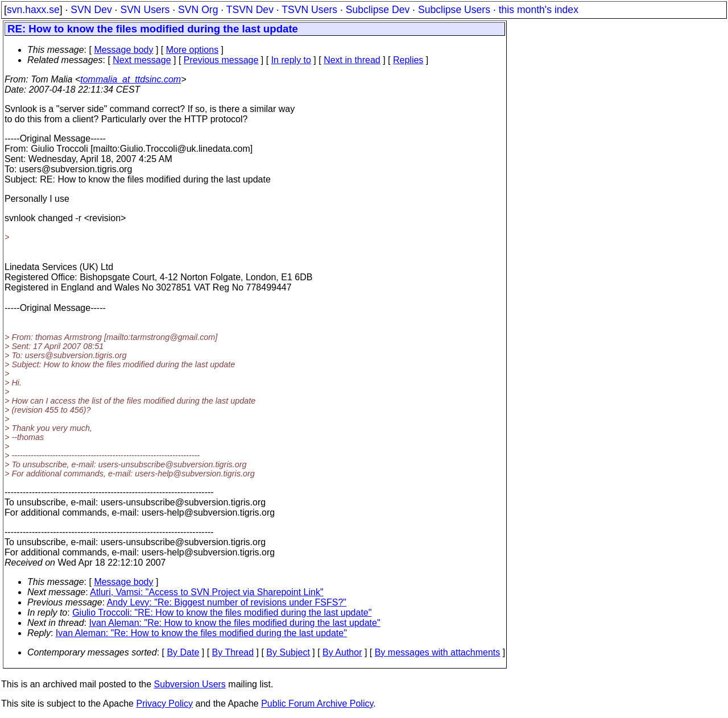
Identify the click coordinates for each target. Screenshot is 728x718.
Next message (142, 60)
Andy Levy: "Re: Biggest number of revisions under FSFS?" (227, 602)
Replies (408, 60)
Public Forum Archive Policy (317, 704)
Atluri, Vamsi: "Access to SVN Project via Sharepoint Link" (206, 592)
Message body (123, 50)
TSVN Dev (250, 10)
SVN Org (198, 10)
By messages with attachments (438, 652)
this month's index (539, 10)
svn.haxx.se (33, 10)
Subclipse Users (454, 10)
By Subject (288, 652)
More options (193, 50)
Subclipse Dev (378, 10)
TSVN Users (309, 10)
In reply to (291, 60)
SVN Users (145, 10)
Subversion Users (190, 684)
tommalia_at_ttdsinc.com (131, 79)
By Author (342, 652)
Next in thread (352, 60)
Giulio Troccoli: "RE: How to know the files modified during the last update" (222, 613)
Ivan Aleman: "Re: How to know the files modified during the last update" (235, 623)
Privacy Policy (164, 704)
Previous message (221, 60)
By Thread (233, 652)
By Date (183, 652)
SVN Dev (91, 10)
